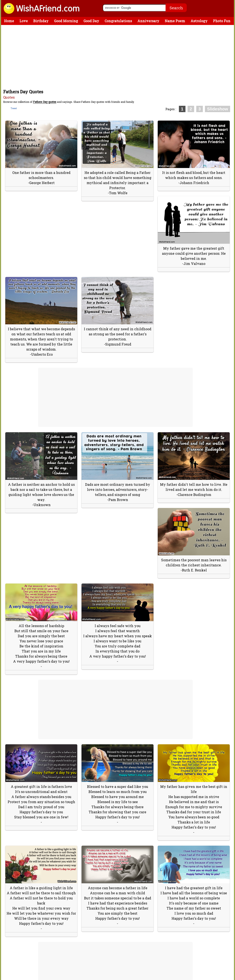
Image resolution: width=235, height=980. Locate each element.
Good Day (91, 21)
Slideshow (218, 109)
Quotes (9, 97)
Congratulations (118, 21)
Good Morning (66, 21)
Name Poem (175, 21)
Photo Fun (222, 21)
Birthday (41, 21)
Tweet (14, 108)
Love (24, 21)
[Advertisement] (119, 57)
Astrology (199, 21)
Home (9, 21)
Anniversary (148, 21)
